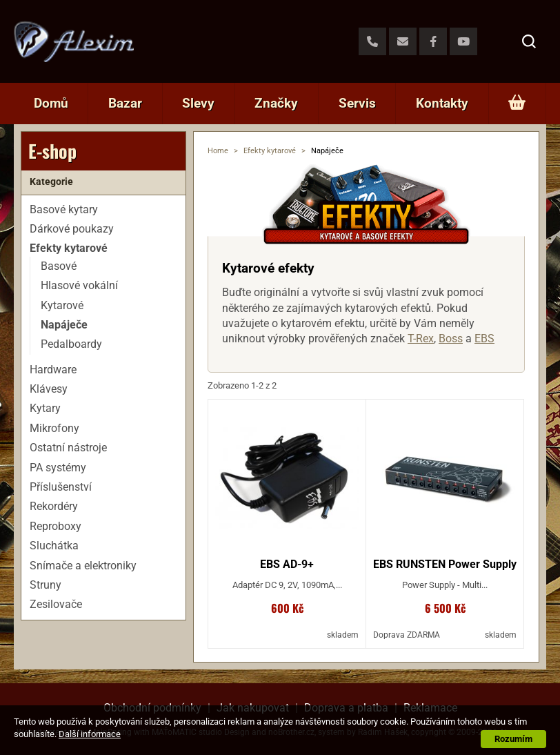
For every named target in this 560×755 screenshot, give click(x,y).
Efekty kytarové (270, 151)
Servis (357, 103)
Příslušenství (61, 487)
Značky (276, 103)
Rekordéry (54, 506)
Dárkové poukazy (72, 229)
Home (218, 151)
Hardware (53, 370)
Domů (51, 103)
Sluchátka (54, 546)
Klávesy (49, 389)
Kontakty (442, 103)
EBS (484, 339)
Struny (46, 585)
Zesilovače (56, 604)
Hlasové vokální (79, 285)
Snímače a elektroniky (83, 566)
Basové (59, 266)
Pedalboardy (71, 344)
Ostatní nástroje (68, 448)
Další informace (90, 734)
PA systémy (58, 468)
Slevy (198, 103)
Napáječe (64, 325)
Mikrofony (54, 428)
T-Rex (421, 339)
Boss (451, 339)
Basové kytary (64, 209)
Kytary (45, 408)
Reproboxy (56, 526)
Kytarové (62, 305)
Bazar (125, 103)
